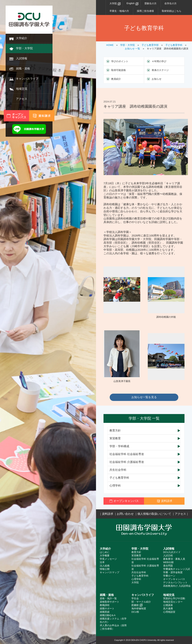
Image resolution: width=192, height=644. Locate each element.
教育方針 (115, 430)
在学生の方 (171, 3)
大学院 (113, 3)
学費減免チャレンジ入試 (177, 569)
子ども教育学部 (150, 45)
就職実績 (105, 612)
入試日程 (168, 556)
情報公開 (105, 569)
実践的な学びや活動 (174, 598)
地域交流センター (173, 602)
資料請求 (108, 514)
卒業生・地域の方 (119, 11)
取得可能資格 (118, 70)
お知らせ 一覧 (133, 49)
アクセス (22, 99)
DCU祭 (135, 612)
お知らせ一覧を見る (144, 397)
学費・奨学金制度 (173, 572)
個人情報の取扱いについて (154, 514)
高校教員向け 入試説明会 (177, 586)
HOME (110, 45)
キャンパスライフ (27, 79)
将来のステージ (160, 70)
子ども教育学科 (174, 45)
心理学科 (115, 485)
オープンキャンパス (174, 579)
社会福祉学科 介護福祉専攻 (127, 462)
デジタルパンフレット (175, 582)
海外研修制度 (139, 609)
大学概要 (105, 556)
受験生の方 (150, 3)
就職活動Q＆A (108, 615)
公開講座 (168, 605)
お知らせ (157, 79)
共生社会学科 (118, 470)
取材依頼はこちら (172, 11)
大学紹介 (22, 38)
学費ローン (169, 576)
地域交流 (22, 89)
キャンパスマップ (109, 572)
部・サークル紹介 (141, 602)
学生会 (135, 598)
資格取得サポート (109, 602)
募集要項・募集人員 (174, 559)
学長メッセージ (108, 559)
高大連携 (168, 609)
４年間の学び (159, 61)
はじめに (105, 552)
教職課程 (105, 605)
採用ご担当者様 (145, 11)
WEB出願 (168, 562)
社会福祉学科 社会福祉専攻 (127, 454)
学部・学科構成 (119, 446)
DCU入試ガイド (172, 552)
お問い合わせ (125, 514)
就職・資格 (23, 68)
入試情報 (22, 58)
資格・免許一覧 (108, 598)
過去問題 (168, 566)
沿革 (102, 562)
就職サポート (107, 609)
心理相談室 (169, 612)
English (131, 3)
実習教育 (115, 438)
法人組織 (105, 566)
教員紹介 (116, 79)
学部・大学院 (24, 48)
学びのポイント (120, 61)
